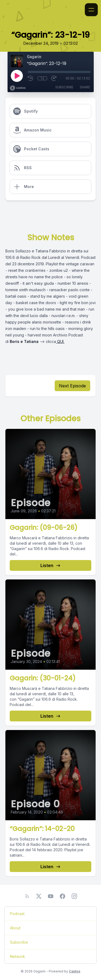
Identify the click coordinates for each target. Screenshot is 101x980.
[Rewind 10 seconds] (31, 78)
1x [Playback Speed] (42, 78)
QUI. (60, 341)
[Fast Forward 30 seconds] (54, 78)
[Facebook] (62, 896)
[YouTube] (51, 896)
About (15, 928)
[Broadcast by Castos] (18, 88)
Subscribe (64, 87)
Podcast (17, 914)
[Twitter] (39, 896)
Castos (75, 971)
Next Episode (72, 386)
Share (85, 87)
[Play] (17, 76)
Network (18, 956)
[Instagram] (74, 896)
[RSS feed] (27, 896)
